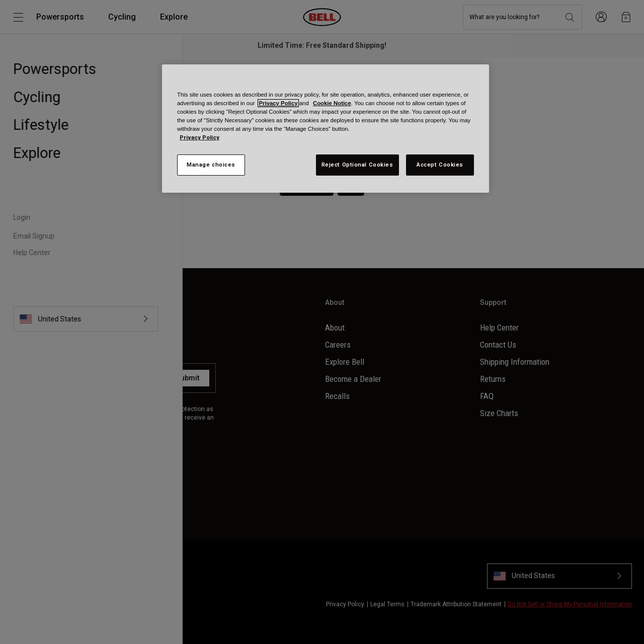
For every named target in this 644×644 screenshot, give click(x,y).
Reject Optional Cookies (357, 165)
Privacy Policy (278, 103)
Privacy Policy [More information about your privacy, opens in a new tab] (199, 137)
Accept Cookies (440, 165)
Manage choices (211, 165)
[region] (326, 129)
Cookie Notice (332, 103)
